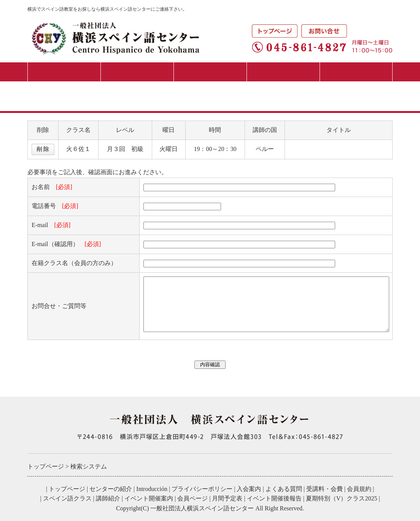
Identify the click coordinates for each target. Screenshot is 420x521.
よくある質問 (284, 489)
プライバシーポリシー (202, 489)
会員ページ (192, 498)
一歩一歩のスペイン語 (319, 149)
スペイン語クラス (210, 72)
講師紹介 (108, 498)
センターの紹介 (64, 72)
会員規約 (359, 489)
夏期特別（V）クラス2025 (342, 498)
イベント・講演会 (283, 72)
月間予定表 (356, 72)
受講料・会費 (325, 489)
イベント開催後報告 (274, 498)
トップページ (67, 489)
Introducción (152, 489)
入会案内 (137, 72)
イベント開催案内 (149, 498)
